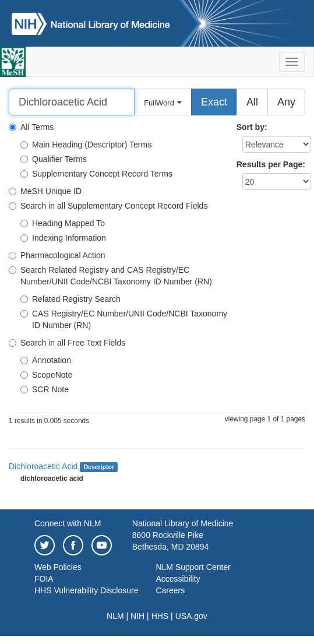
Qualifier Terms (54, 159)
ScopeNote (46, 375)
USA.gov (191, 616)
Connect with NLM (68, 523)
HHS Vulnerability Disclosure (86, 590)
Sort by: (252, 127)
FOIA (44, 579)
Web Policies (58, 567)
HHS (160, 616)
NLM (115, 616)
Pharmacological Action (57, 255)
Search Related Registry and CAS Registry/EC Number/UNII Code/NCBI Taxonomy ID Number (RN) (110, 276)
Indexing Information (63, 238)
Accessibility (178, 579)
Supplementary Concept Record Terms (96, 174)
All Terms (31, 127)
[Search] (72, 102)
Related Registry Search (70, 299)
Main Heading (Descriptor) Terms (86, 145)
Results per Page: (271, 164)
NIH (137, 616)
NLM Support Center (193, 567)
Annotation (46, 360)
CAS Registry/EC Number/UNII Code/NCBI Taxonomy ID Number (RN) (124, 319)
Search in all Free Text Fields (67, 343)
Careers (170, 590)
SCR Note (45, 389)
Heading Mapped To (63, 223)
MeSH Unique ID (45, 191)
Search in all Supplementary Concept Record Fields (108, 206)
